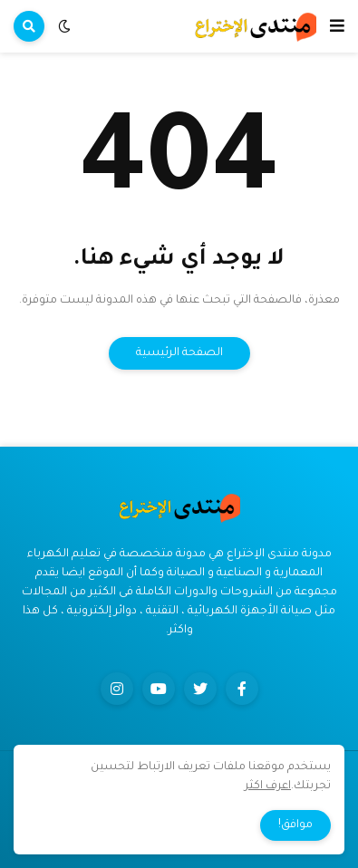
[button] (337, 26)
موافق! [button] (295, 825)
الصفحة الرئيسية (179, 353)
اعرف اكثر (268, 786)
